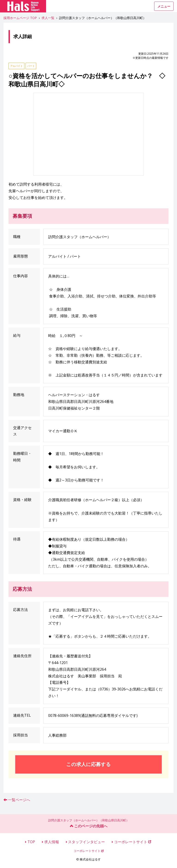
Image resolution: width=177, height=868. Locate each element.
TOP (31, 842)
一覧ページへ (19, 800)
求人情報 (52, 842)
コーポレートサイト (133, 842)
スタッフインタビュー (86, 842)
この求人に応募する (88, 764)
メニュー (164, 6)
